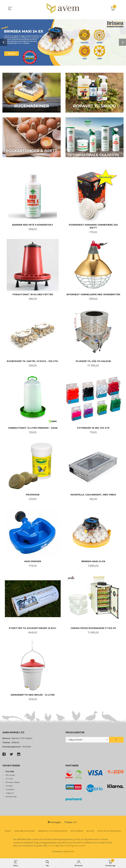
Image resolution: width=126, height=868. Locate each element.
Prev (4, 42)
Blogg (90, 833)
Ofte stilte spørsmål (109, 833)
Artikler (9, 788)
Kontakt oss (11, 799)
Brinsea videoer (13, 785)
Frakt (8, 833)
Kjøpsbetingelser (25, 833)
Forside (10, 774)
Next (122, 42)
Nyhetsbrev (77, 833)
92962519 (15, 745)
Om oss (9, 781)
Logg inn (10, 796)
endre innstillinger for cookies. (73, 848)
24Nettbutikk (69, 854)
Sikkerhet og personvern (53, 833)
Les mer (52, 848)
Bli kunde (10, 778)
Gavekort (10, 792)
